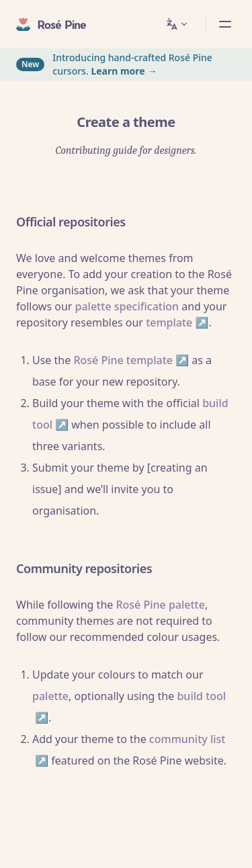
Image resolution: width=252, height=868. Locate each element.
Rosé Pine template (123, 360)
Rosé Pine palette (160, 605)
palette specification (127, 306)
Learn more (118, 71)
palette (50, 696)
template (169, 322)
